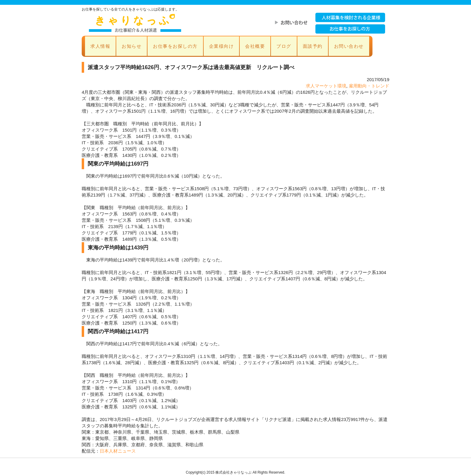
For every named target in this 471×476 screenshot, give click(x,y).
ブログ (284, 46)
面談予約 (313, 46)
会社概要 (255, 46)
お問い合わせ (349, 46)
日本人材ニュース (118, 451)
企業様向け (222, 46)
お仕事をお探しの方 (175, 46)
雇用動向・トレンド (369, 86)
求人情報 (100, 46)
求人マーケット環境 (326, 86)
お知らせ (132, 46)
